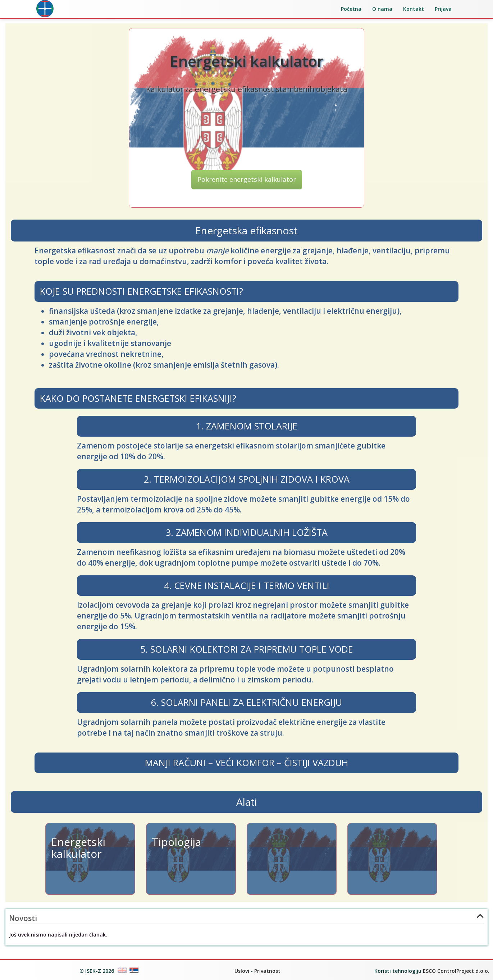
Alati (247, 802)
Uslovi (242, 971)
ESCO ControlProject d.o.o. (456, 971)
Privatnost (267, 971)
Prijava (443, 9)
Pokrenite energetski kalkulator (247, 179)
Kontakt (414, 9)
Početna (351, 9)
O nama (382, 9)
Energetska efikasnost (246, 230)
